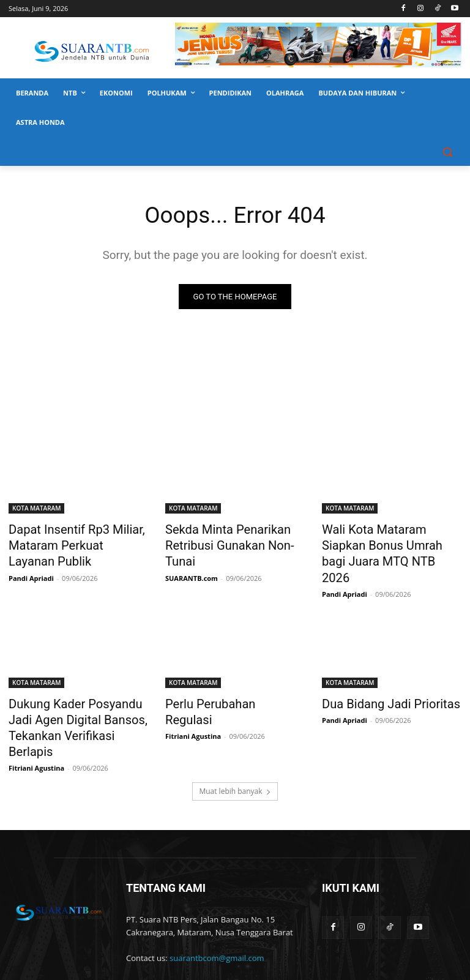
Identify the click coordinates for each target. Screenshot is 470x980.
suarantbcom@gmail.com (217, 912)
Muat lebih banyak (235, 745)
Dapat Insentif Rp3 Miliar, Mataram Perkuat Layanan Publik (69, 543)
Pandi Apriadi (31, 571)
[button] (447, 152)
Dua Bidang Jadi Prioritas (380, 680)
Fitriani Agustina (36, 722)
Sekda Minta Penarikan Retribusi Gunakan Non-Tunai (232, 536)
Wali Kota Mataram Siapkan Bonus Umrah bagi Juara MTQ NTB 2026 (391, 543)
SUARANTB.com (192, 558)
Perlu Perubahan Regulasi (225, 680)
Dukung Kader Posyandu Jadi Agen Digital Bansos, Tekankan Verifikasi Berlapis (76, 694)
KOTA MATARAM (36, 509)
